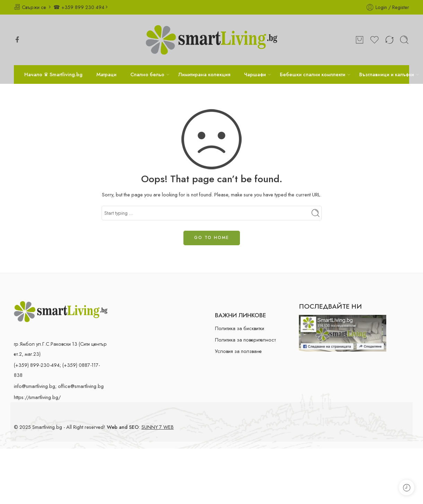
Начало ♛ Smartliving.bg (53, 74)
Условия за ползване (238, 351)
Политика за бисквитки (240, 328)
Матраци (106, 74)
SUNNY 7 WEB (158, 427)
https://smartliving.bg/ (37, 397)
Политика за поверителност (245, 340)
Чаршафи (255, 74)
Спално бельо (147, 74)
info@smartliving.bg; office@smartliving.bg (59, 386)
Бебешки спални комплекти (313, 74)
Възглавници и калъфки (387, 74)
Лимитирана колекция (204, 74)
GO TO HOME (212, 238)
